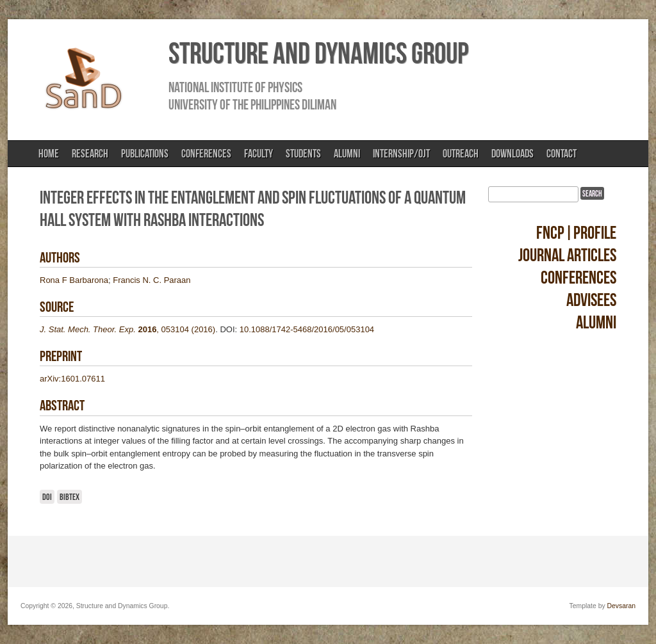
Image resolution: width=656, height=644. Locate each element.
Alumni (347, 154)
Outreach (461, 154)
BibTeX (70, 497)
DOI (47, 497)
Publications (145, 154)
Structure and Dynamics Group (318, 53)
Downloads (512, 154)
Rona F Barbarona (74, 280)
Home (49, 154)
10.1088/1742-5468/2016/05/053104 (307, 329)
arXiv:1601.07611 (72, 379)
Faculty (258, 154)
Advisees (591, 300)
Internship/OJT (401, 154)
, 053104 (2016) (127, 329)
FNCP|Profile (576, 233)
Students (303, 154)
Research (90, 154)
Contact (562, 154)
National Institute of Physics (235, 87)
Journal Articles (567, 255)
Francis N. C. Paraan (152, 280)
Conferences (206, 154)
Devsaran (621, 606)
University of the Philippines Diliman (252, 104)
